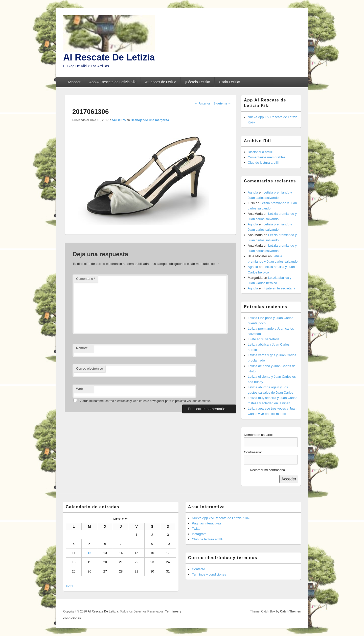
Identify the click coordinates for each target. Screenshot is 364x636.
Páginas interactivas (207, 523)
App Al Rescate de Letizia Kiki (113, 82)
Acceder (74, 82)
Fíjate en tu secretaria (279, 288)
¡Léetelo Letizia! (198, 82)
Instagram (199, 534)
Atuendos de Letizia (161, 82)
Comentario (86, 279)
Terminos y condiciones (209, 574)
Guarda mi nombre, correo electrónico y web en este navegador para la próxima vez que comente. (145, 401)
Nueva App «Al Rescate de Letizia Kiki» (221, 518)
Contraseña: (253, 452)
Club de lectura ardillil (263, 163)
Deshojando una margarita (150, 120)
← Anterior (203, 103)
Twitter (197, 529)
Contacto (198, 569)
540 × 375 (119, 120)
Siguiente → (222, 103)
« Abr (70, 586)
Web (79, 389)
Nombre (82, 348)
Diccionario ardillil (260, 152)
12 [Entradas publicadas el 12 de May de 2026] (89, 553)
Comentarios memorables (267, 157)
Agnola (253, 192)
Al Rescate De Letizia (109, 57)
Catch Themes (290, 611)
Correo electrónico (89, 368)
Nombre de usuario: (258, 435)
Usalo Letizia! (230, 82)
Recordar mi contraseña (268, 470)
